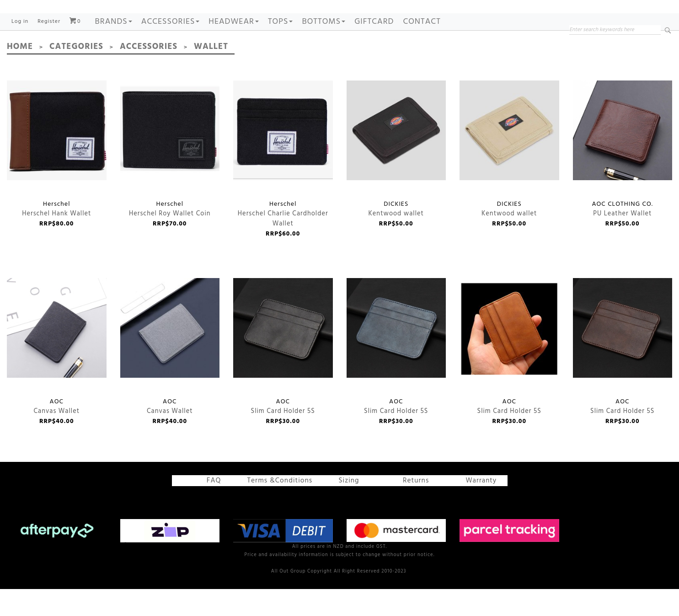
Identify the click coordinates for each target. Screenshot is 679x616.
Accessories (146, 75)
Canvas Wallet (57, 355)
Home (19, 75)
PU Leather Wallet (623, 158)
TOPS (281, 50)
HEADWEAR (234, 50)
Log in (20, 49)
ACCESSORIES (171, 50)
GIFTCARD (374, 50)
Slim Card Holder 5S (283, 355)
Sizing (345, 509)
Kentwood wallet (396, 158)
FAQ (212, 509)
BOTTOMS (323, 50)
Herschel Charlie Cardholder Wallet (283, 158)
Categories (75, 75)
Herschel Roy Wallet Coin (170, 158)
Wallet (207, 75)
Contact (422, 50)
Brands (114, 50)
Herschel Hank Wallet (57, 158)
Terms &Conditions (281, 509)
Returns (411, 509)
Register (49, 49)
